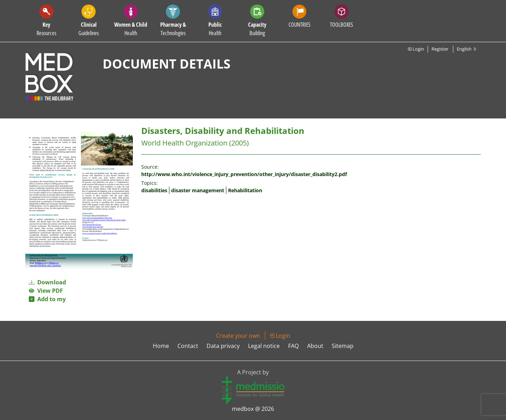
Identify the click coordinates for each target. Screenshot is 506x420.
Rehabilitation (245, 190)
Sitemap (343, 346)
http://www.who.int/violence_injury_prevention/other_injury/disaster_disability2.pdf (244, 174)
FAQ (293, 346)
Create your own (238, 336)
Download (47, 282)
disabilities (154, 190)
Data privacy (223, 346)
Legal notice (264, 346)
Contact (188, 346)
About (315, 346)
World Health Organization (184, 143)
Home (161, 346)
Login (416, 49)
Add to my (47, 299)
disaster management (198, 190)
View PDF (46, 291)
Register (440, 49)
